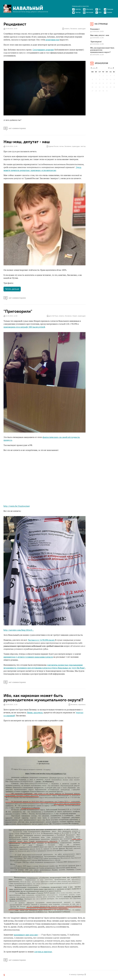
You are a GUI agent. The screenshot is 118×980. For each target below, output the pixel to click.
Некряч (75, 316)
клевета (67, 29)
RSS (98, 12)
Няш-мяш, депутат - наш (27, 142)
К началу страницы (77, 974)
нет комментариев (15, 128)
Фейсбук (76, 9)
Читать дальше (12, 289)
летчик (61, 146)
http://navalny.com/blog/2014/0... (19, 630)
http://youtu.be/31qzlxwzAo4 (17, 506)
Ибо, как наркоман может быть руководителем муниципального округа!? (43, 698)
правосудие (82, 29)
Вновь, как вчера (35, 713)
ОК (98, 9)
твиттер (83, 146)
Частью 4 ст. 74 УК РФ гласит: (41, 640)
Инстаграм (88, 12)
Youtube (108, 12)
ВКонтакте (88, 9)
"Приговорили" (18, 311)
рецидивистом (52, 40)
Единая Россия (53, 146)
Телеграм (108, 9)
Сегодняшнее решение (43, 50)
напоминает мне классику (26, 935)
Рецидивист (15, 24)
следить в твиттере (43, 952)
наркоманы (82, 705)
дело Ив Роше (53, 316)
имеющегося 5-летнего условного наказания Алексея (28, 657)
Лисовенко (74, 29)
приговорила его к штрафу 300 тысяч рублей (24, 327)
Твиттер (76, 12)
